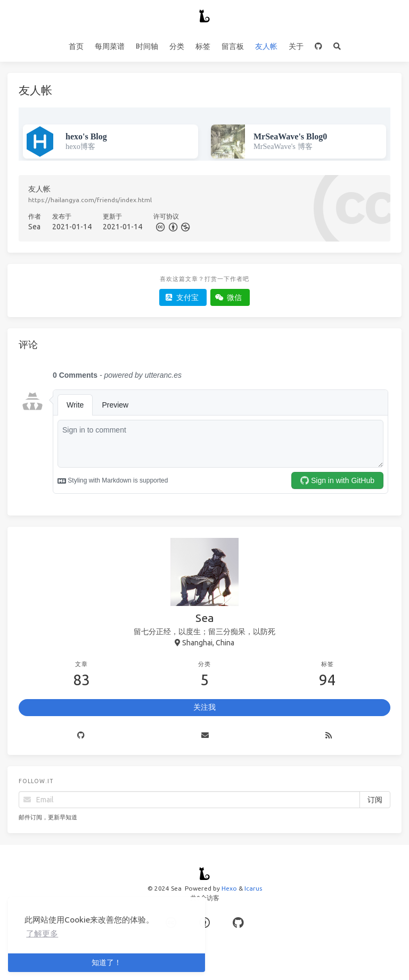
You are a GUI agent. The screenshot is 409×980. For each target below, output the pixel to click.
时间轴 (147, 46)
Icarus (253, 888)
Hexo (229, 888)
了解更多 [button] (42, 933)
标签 (203, 46)
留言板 (233, 46)
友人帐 (266, 46)
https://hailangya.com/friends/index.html (90, 200)
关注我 (204, 707)
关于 (296, 46)
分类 (177, 46)
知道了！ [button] (107, 962)
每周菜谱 (110, 46)
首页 (76, 46)
